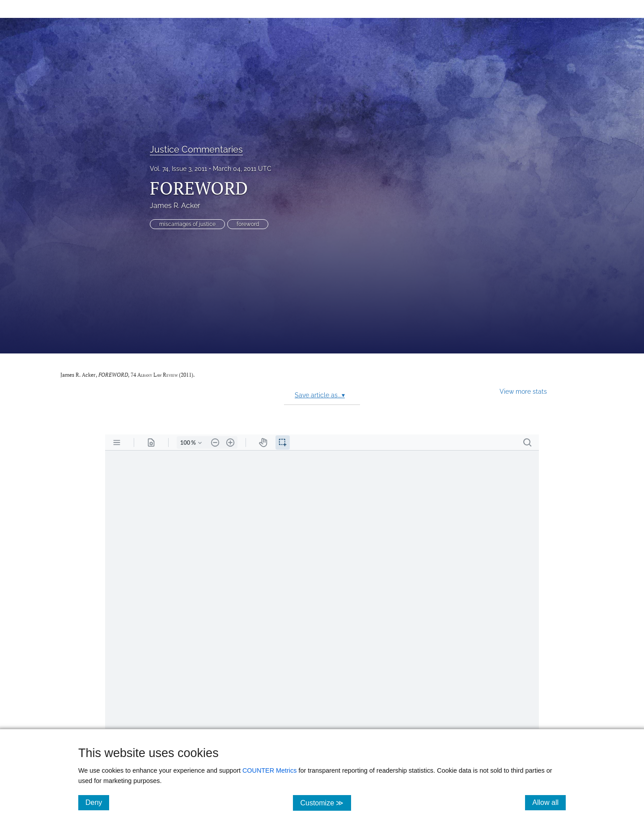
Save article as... (320, 395)
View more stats (523, 391)
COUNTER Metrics (270, 770)
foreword (248, 224)
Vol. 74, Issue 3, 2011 (178, 169)
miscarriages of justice (187, 224)
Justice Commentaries (196, 149)
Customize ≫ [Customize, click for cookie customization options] (325, 802)
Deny (97, 802)
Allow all (549, 802)
